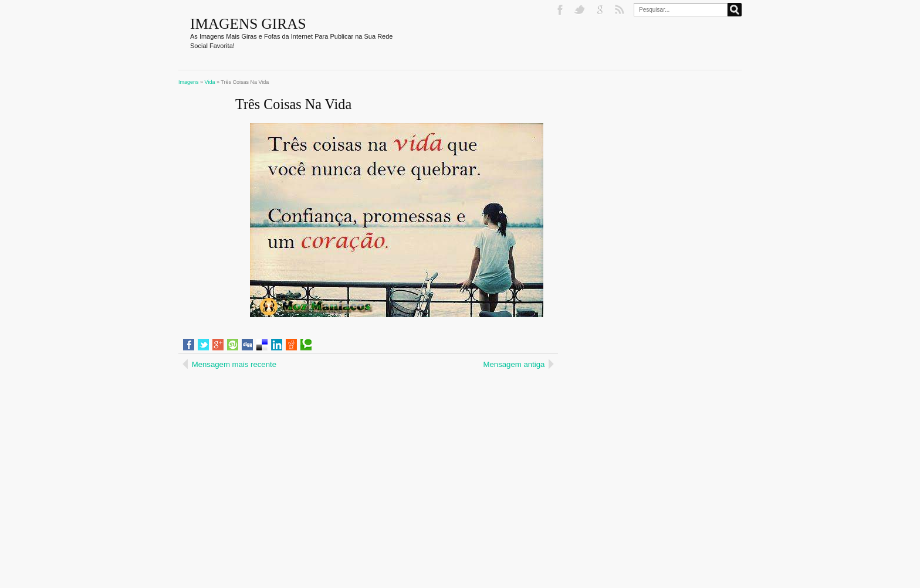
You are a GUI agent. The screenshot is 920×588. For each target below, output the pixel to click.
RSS (621, 10)
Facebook (561, 10)
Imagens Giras (248, 23)
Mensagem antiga (514, 364)
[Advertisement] (279, 448)
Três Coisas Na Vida (293, 104)
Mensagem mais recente (234, 364)
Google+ (601, 10)
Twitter (581, 10)
